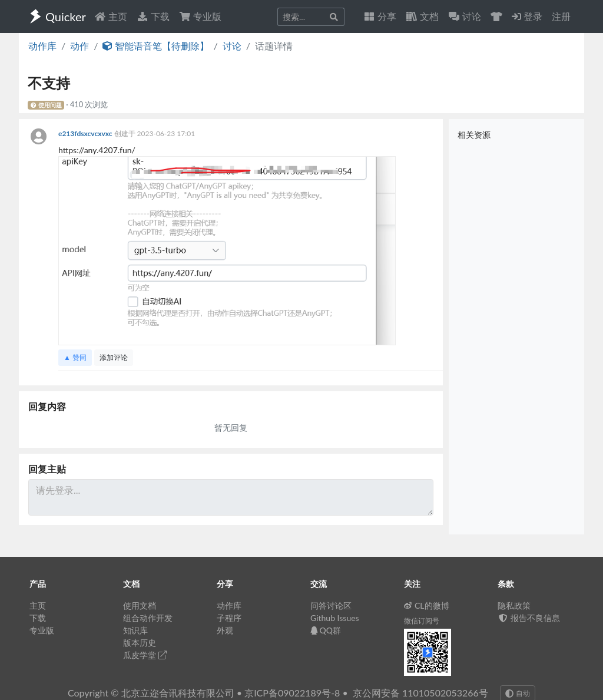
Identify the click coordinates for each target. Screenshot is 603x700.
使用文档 (140, 605)
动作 (79, 46)
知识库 (135, 630)
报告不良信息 (529, 618)
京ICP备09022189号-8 (292, 693)
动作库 (42, 46)
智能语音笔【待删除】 (155, 46)
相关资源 (474, 135)
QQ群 (326, 630)
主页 (111, 16)
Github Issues (335, 618)
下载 (153, 16)
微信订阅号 (422, 621)
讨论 (232, 46)
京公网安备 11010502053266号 (420, 693)
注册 (561, 16)
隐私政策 (514, 605)
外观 (225, 630)
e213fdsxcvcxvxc (86, 133)
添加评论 (114, 357)
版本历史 (140, 643)
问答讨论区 (331, 605)
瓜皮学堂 (145, 655)
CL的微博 (427, 605)
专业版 (200, 16)
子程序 (229, 618)
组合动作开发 (148, 618)
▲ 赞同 (75, 357)
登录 (527, 16)
